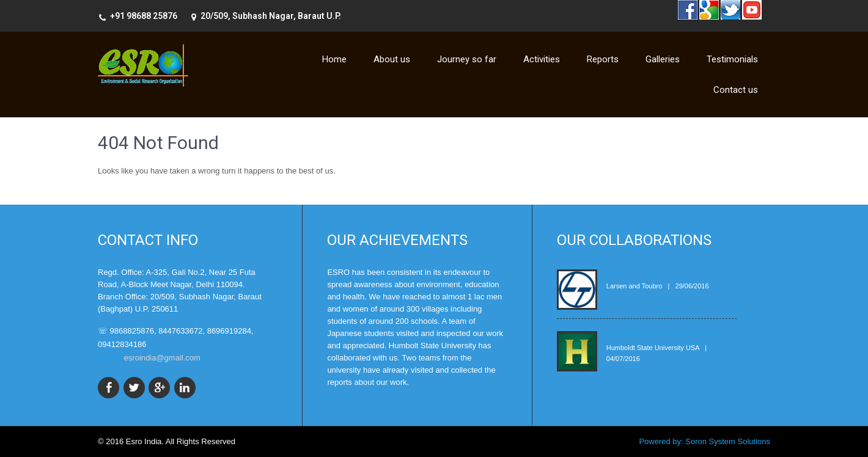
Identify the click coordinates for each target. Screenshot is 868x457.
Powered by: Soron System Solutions (704, 441)
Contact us (736, 90)
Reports (603, 59)
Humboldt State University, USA (662, 333)
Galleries (663, 59)
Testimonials (732, 59)
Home (334, 59)
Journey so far (467, 59)
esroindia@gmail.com (162, 358)
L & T (616, 272)
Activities (542, 59)
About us (392, 59)
